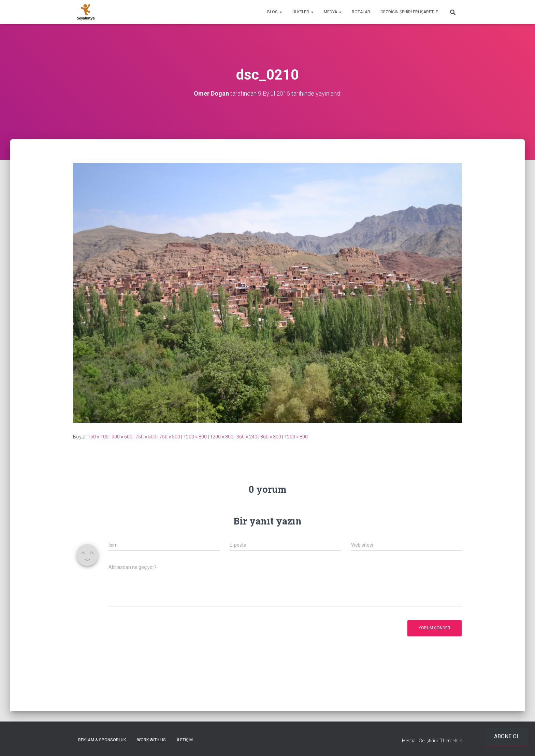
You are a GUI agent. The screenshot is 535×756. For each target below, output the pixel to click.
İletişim (185, 740)
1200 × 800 (195, 437)
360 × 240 (247, 437)
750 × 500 (146, 437)
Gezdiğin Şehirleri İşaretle (409, 12)
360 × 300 (271, 437)
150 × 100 (98, 437)
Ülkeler (303, 12)
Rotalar (361, 12)
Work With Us (151, 740)
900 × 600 (122, 437)
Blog (275, 12)
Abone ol (507, 736)
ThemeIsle (451, 741)
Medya (333, 12)
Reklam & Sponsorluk (102, 740)
